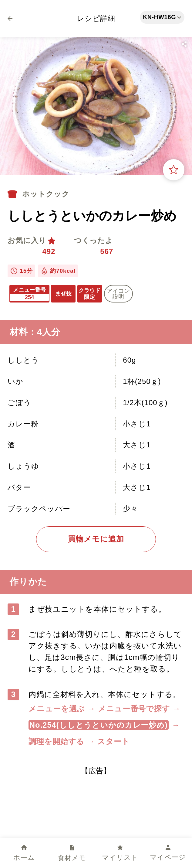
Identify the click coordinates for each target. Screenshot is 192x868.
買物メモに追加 (96, 539)
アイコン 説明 (118, 294)
